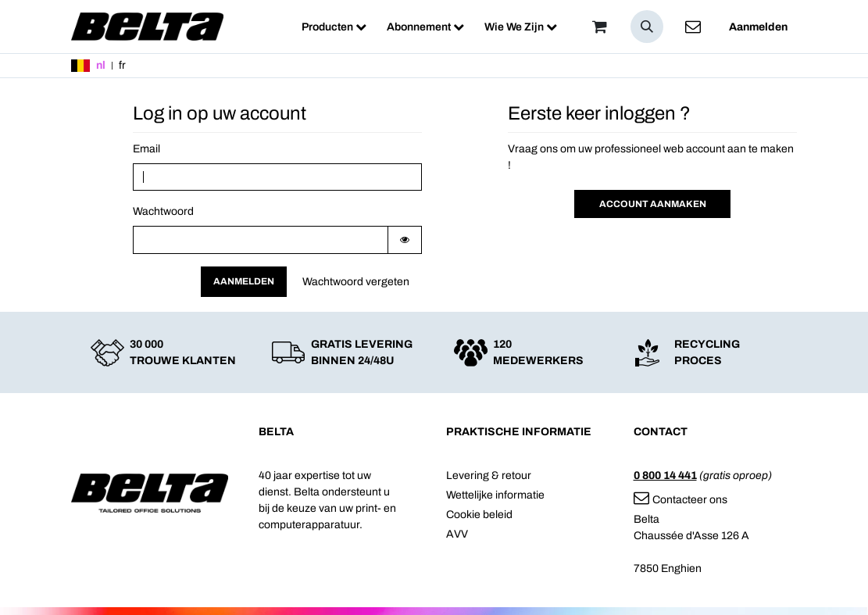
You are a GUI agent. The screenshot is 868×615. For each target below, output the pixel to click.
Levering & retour (489, 476)
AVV (457, 534)
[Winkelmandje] (600, 27)
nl (101, 65)
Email (146, 149)
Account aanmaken (653, 204)
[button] (647, 27)
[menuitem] (334, 27)
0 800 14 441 (665, 476)
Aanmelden (758, 27)
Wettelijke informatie (495, 495)
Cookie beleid (479, 515)
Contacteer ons (680, 500)
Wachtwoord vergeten (356, 282)
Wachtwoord (163, 211)
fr (122, 65)
